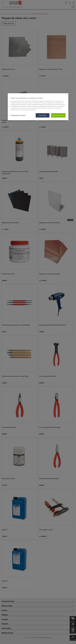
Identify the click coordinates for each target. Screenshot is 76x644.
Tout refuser (43, 115)
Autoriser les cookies (58, 115)
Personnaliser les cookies (18, 115)
